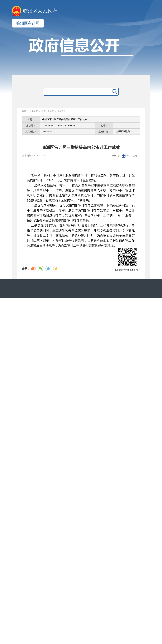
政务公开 (34, 111)
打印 (135, 156)
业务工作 (61, 111)
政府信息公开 (48, 111)
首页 (24, 111)
